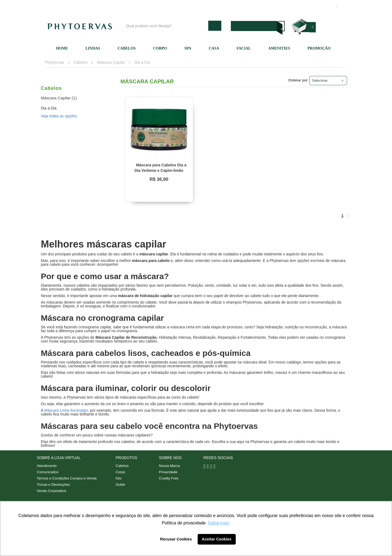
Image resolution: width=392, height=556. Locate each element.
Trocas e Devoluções (53, 485)
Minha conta (281, 6)
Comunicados (48, 472)
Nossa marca (222, 6)
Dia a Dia (142, 62)
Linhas (93, 48)
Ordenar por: (298, 80)
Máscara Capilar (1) (59, 98)
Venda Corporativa (51, 491)
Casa (214, 48)
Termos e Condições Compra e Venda (67, 478)
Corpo (160, 48)
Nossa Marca (169, 466)
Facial (244, 48)
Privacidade (168, 472)
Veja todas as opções (59, 116)
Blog (198, 6)
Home (62, 48)
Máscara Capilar (111, 62)
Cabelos (127, 48)
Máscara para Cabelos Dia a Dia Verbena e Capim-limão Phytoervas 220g (160, 170)
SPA (188, 48)
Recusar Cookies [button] (176, 539)
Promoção (319, 48)
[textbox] (166, 26)
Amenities (279, 48)
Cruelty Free (169, 478)
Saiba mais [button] (218, 523)
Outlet (120, 485)
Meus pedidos (312, 6)
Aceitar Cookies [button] (217, 539)
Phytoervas (54, 62)
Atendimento (252, 6)
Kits (119, 478)
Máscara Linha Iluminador (66, 410)
